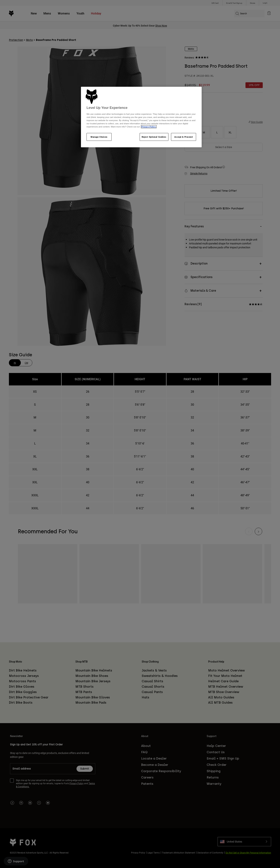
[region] (141, 117)
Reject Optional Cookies (154, 137)
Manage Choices (99, 137)
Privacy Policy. (149, 127)
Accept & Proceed (183, 137)
